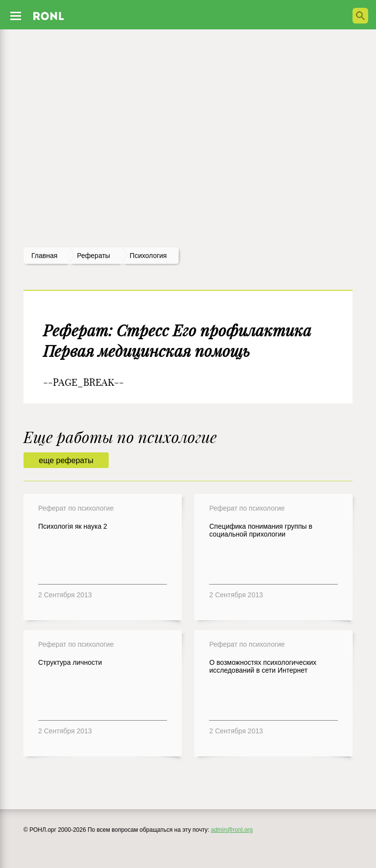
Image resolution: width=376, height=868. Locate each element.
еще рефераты (66, 460)
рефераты (94, 256)
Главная (44, 256)
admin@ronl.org (232, 830)
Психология (148, 256)
